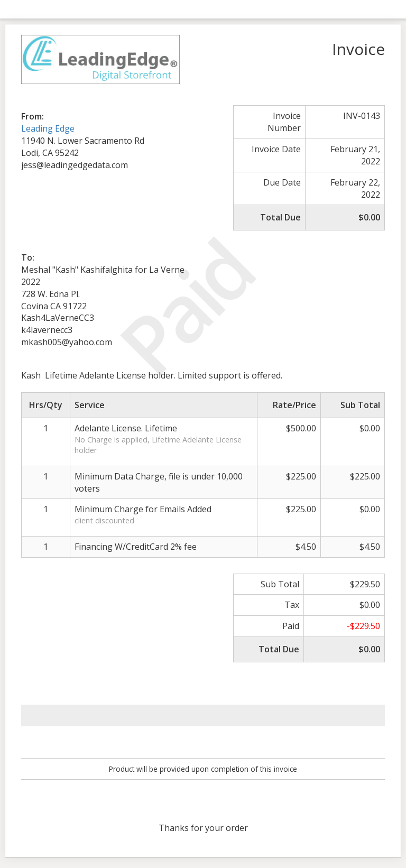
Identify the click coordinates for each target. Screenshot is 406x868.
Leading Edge (48, 128)
